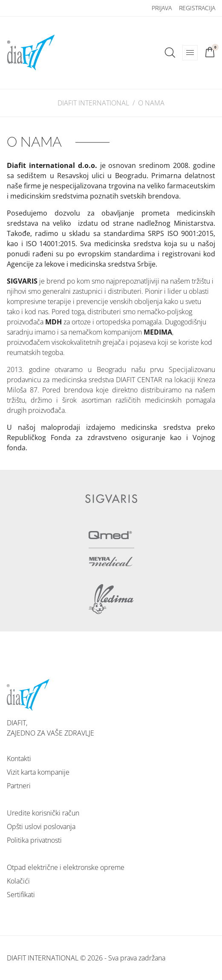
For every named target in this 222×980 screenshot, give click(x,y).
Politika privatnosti (34, 840)
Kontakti (19, 758)
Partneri (19, 786)
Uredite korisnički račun (43, 813)
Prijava (162, 8)
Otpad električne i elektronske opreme (66, 867)
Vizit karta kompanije (38, 772)
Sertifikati (21, 895)
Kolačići (18, 881)
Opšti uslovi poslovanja (41, 827)
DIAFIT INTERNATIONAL (93, 103)
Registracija (197, 8)
